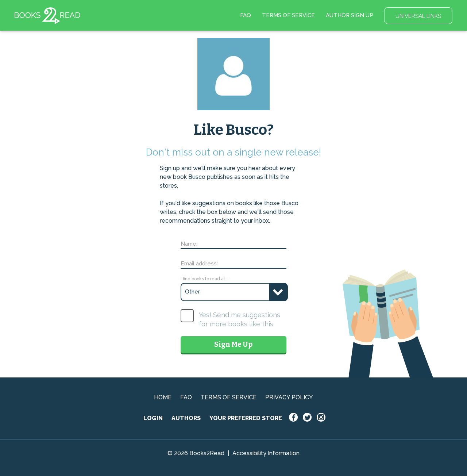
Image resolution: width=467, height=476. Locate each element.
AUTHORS (186, 418)
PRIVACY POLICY (289, 397)
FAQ (246, 15)
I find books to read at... (204, 279)
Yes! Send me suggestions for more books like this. (240, 319)
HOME (163, 397)
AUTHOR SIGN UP (350, 15)
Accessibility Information (266, 453)
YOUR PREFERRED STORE (246, 418)
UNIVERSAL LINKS (418, 16)
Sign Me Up (233, 344)
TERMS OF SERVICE (288, 15)
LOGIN (153, 418)
